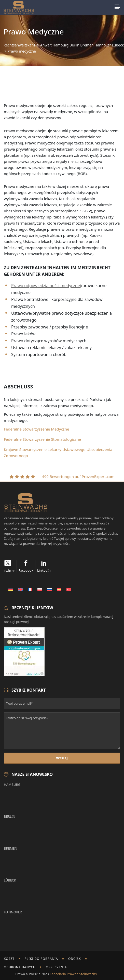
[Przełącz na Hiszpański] (59, 589)
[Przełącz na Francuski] (30, 589)
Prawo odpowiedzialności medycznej (46, 286)
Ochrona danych (20, 967)
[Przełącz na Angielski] (20, 589)
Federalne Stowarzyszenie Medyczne (36, 429)
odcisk (75, 959)
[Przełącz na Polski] (40, 589)
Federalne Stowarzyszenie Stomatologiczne (42, 439)
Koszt (9, 959)
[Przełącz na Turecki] (69, 589)
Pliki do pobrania (41, 959)
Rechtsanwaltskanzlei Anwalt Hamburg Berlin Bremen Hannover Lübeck (64, 45)
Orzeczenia (56, 967)
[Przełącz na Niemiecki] (11, 589)
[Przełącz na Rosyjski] (49, 589)
